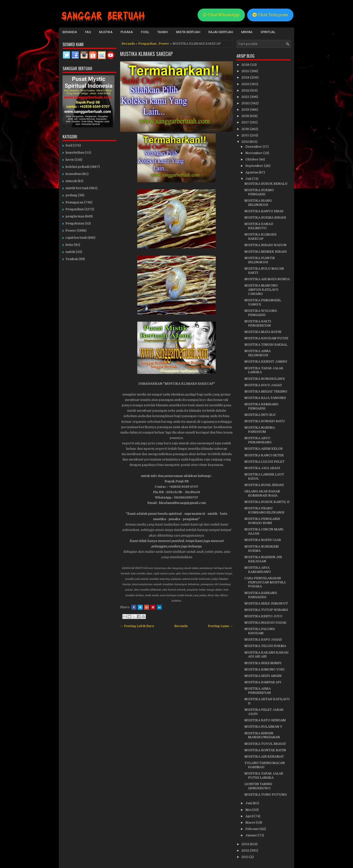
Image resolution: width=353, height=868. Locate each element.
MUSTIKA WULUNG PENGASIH (261, 313)
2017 (246, 122)
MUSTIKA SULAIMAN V (263, 727)
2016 (246, 129)
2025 (246, 71)
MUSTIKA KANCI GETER (264, 455)
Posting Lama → (220, 626)
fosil (69, 145)
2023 (246, 84)
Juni (249, 803)
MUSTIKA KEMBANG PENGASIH (261, 406)
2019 (246, 110)
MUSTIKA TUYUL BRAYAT (265, 744)
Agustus (252, 172)
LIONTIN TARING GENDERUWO (258, 786)
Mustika (106, 32)
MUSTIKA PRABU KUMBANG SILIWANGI (264, 510)
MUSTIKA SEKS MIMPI (263, 663)
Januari (252, 835)
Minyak (247, 32)
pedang (71, 195)
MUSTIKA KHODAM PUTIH (266, 338)
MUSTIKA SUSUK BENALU (266, 184)
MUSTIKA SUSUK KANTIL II (267, 502)
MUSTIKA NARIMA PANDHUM (260, 430)
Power (164, 44)
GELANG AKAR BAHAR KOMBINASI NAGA (262, 493)
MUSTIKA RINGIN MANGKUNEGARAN (262, 735)
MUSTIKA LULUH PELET (265, 462)
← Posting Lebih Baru (137, 626)
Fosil (145, 32)
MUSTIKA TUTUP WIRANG (266, 610)
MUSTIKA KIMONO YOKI (265, 669)
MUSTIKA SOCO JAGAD (263, 385)
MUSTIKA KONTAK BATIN (265, 750)
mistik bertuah (77, 188)
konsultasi (74, 174)
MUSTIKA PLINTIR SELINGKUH (260, 260)
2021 (246, 97)
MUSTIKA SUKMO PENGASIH (259, 192)
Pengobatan (75, 223)
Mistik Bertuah (188, 32)
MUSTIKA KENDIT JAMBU (266, 362)
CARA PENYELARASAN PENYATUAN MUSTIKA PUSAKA (265, 582)
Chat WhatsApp (221, 15)
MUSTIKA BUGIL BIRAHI (264, 485)
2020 (246, 103)
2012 (246, 850)
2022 (246, 90)
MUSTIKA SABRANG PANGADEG (261, 595)
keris (70, 160)
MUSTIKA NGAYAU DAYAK (265, 623)
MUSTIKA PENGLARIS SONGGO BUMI (262, 521)
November (254, 153)
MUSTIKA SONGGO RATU (265, 421)
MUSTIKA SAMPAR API (263, 682)
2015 (246, 135)
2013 (246, 844)
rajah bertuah (76, 238)
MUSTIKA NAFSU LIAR (263, 540)
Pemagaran (74, 202)
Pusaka (127, 32)
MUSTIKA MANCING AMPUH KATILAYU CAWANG (261, 290)
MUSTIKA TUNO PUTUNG (265, 795)
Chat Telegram (270, 15)
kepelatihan (75, 152)
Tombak (72, 259)
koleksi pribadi (77, 167)
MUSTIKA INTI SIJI (260, 415)
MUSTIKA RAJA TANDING (265, 398)
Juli (249, 179)
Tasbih (163, 32)
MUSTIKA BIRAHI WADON (265, 245)
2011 (245, 857)
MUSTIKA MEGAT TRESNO (266, 391)
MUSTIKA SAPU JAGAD (263, 639)
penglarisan (75, 216)
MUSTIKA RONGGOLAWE (265, 379)
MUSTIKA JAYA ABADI (262, 468)
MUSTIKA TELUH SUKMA (265, 646)
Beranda (70, 32)
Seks (69, 245)
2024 (246, 77)
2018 (246, 116)
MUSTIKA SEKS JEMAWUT (266, 603)
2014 (246, 142)
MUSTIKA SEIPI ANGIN (263, 676)
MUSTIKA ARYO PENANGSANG (258, 440)
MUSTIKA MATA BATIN (263, 332)
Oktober (252, 159)
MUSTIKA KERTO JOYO (263, 616)
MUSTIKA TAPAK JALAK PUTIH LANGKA (264, 776)
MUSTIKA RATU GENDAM (265, 720)
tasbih (70, 252)
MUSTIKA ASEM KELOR (264, 449)
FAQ (88, 32)
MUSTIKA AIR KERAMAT (264, 756)
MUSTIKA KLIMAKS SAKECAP (146, 54)
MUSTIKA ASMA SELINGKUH (258, 353)
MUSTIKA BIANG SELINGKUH (258, 203)
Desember (254, 147)
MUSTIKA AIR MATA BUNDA (267, 279)
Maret (251, 822)
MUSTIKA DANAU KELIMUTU (259, 226)
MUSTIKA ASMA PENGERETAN (258, 691)
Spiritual (268, 32)
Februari (253, 829)
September (255, 166)
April (250, 816)
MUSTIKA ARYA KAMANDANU (258, 570)
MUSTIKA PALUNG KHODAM (260, 631)
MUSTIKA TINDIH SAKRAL (266, 345)
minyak (71, 181)
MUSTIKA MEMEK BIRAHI (266, 252)
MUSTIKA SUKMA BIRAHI (265, 217)
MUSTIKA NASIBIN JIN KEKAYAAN (263, 559)
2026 (246, 65)
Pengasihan (147, 44)
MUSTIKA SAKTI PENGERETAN (258, 323)
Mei (249, 810)
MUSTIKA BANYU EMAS (264, 211)
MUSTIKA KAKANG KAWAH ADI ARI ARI (266, 655)
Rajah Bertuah (221, 32)
